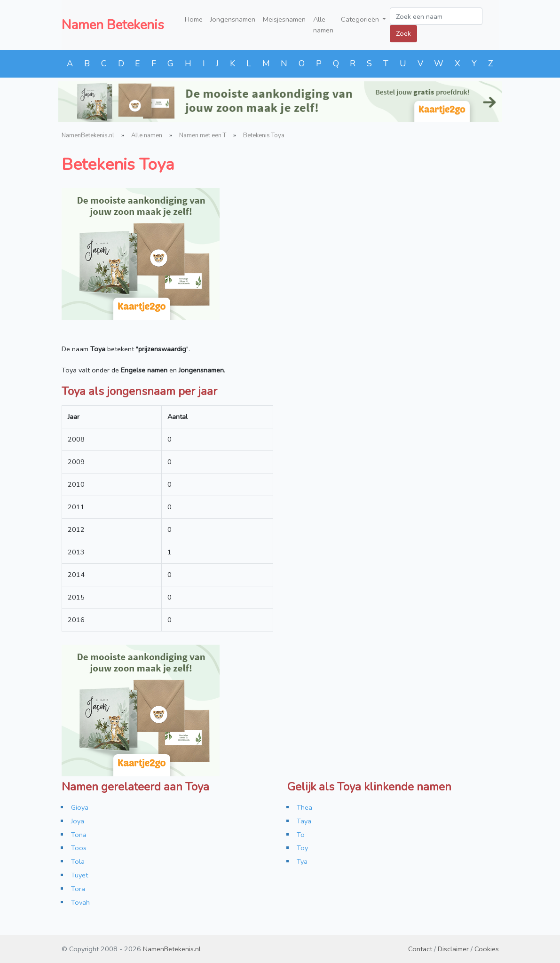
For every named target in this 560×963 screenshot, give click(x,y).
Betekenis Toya (264, 135)
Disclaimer (453, 949)
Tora (78, 889)
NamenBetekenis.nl (88, 135)
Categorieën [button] (361, 19)
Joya (78, 821)
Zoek (403, 33)
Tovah (80, 902)
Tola (78, 861)
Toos (79, 848)
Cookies (487, 949)
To (301, 835)
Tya (302, 861)
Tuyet (79, 875)
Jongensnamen (233, 19)
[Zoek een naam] (436, 16)
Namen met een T (203, 135)
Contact (420, 949)
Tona (79, 835)
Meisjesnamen (284, 19)
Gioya (80, 807)
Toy (302, 848)
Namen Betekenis (113, 25)
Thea (304, 807)
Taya (304, 821)
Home (194, 19)
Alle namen (323, 25)
